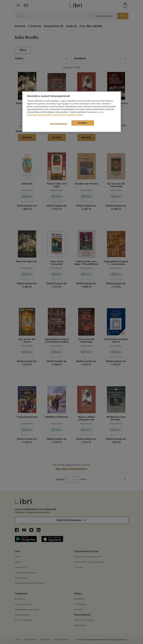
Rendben (83, 123)
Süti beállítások (58, 124)
